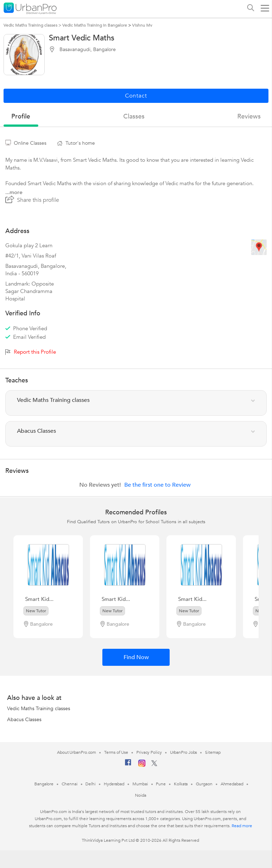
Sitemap (213, 752)
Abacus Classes (24, 720)
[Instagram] (142, 765)
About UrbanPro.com (76, 752)
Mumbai (140, 784)
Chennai (69, 784)
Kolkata (181, 784)
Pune (161, 784)
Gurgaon (204, 784)
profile (21, 117)
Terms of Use (116, 752)
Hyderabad (114, 784)
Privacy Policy (149, 752)
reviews (249, 117)
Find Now (136, 657)
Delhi (90, 784)
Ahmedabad (232, 784)
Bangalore (44, 784)
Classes (134, 117)
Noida (141, 795)
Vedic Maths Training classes (39, 709)
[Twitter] (154, 765)
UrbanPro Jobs (184, 752)
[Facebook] (128, 765)
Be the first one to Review (157, 485)
